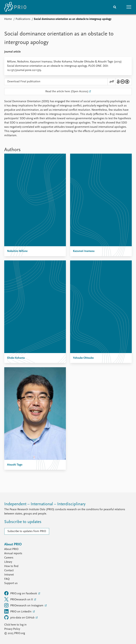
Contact (9, 571)
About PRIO (11, 549)
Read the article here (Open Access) (67, 92)
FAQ (7, 579)
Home (8, 19)
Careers (9, 558)
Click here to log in (15, 625)
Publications (23, 19)
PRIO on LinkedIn (18, 611)
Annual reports (13, 554)
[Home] (15, 7)
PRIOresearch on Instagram (24, 605)
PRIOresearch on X (19, 599)
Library (8, 562)
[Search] (115, 7)
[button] (129, 7)
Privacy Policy (12, 629)
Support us (11, 583)
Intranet (9, 575)
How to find (11, 566)
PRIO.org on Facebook (21, 593)
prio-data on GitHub (20, 617)
